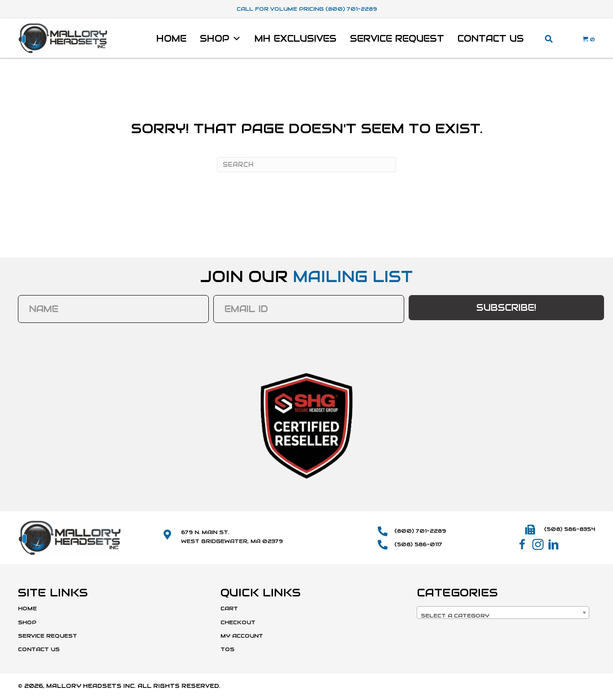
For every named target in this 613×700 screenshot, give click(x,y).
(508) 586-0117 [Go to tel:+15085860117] (418, 544)
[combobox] (503, 613)
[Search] (306, 165)
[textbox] (503, 616)
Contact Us (491, 39)
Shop (220, 39)
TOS (227, 649)
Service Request (397, 39)
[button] (522, 545)
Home (171, 39)
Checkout (238, 622)
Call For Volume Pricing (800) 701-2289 (307, 9)
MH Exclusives (296, 39)
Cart (229, 608)
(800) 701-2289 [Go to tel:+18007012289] (420, 531)
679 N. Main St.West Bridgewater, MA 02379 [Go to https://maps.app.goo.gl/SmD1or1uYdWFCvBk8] (232, 536)
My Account (242, 636)
